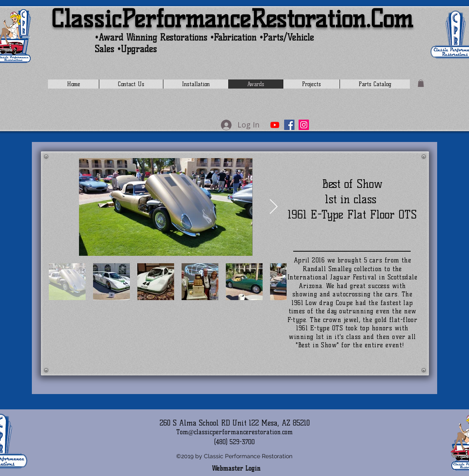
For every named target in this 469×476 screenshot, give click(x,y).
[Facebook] (289, 125)
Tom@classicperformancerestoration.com (234, 432)
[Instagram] (304, 125)
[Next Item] (274, 207)
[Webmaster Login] (236, 469)
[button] (421, 83)
